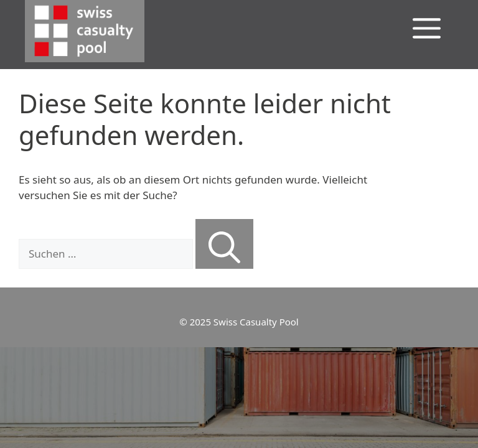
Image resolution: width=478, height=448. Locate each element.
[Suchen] (224, 244)
